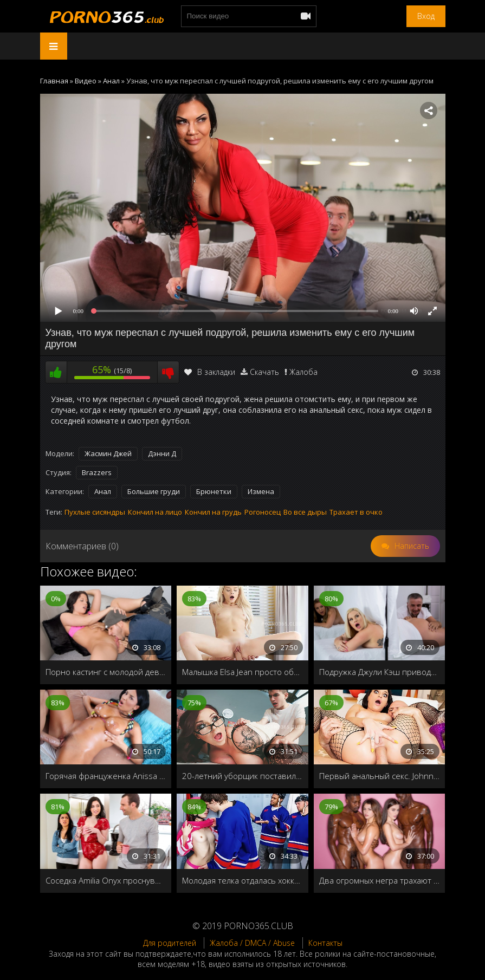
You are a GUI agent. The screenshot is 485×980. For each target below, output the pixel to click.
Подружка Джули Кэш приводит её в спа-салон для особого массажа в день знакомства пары (380, 672)
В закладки (210, 372)
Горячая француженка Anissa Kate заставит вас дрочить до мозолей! (106, 776)
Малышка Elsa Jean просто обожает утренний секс (243, 672)
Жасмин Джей (108, 453)
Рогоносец (263, 512)
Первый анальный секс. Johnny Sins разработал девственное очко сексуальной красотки (380, 776)
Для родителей (170, 943)
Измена (261, 491)
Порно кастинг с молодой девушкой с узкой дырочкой (106, 672)
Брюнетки (214, 491)
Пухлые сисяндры (95, 512)
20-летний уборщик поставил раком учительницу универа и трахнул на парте (243, 776)
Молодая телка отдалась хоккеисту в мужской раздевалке (243, 880)
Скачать (264, 372)
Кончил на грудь (213, 512)
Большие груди (154, 491)
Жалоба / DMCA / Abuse (252, 943)
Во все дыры (305, 512)
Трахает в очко (356, 512)
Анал (103, 491)
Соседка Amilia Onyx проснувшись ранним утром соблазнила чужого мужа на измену (106, 880)
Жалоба (303, 372)
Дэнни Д (162, 453)
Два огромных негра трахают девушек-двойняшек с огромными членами (380, 880)
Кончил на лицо (155, 512)
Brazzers (97, 472)
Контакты (325, 943)
